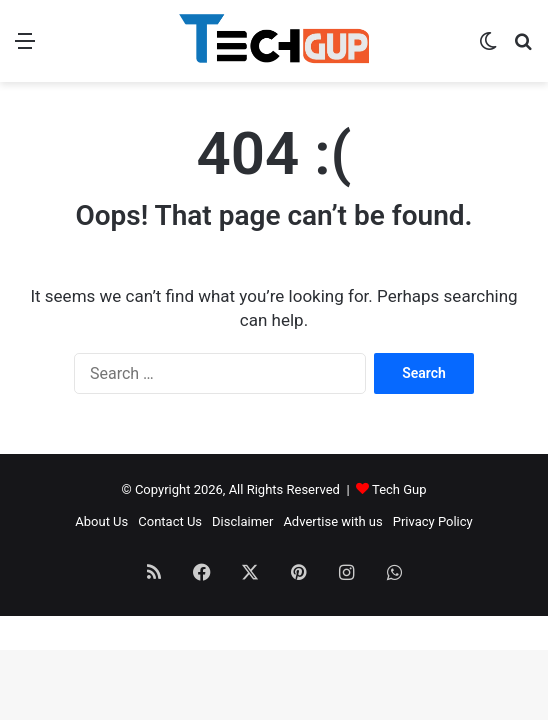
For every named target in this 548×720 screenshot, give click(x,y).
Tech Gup (399, 489)
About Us (101, 521)
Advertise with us (332, 521)
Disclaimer (242, 521)
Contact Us (170, 521)
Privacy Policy (433, 521)
